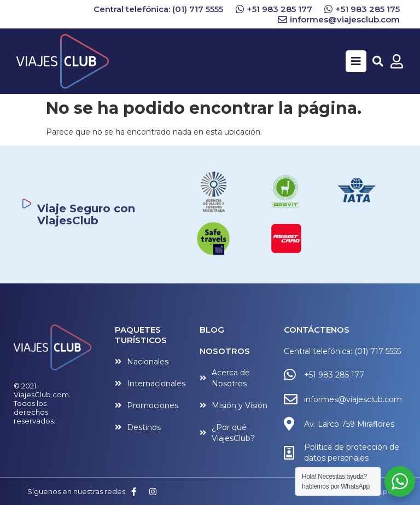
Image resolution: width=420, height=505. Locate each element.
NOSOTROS (225, 351)
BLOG (212, 330)
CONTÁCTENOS (317, 330)
